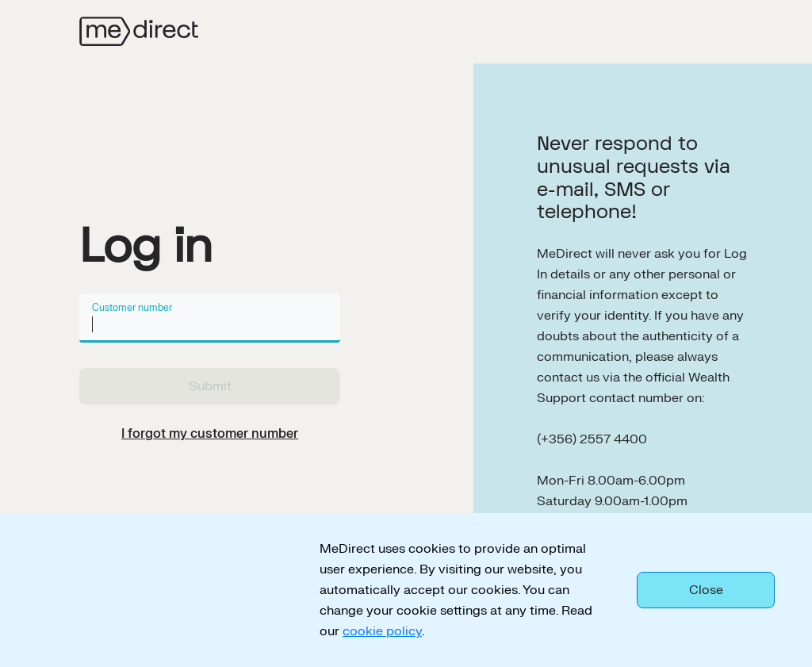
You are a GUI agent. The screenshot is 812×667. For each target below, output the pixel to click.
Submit (210, 386)
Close (706, 590)
